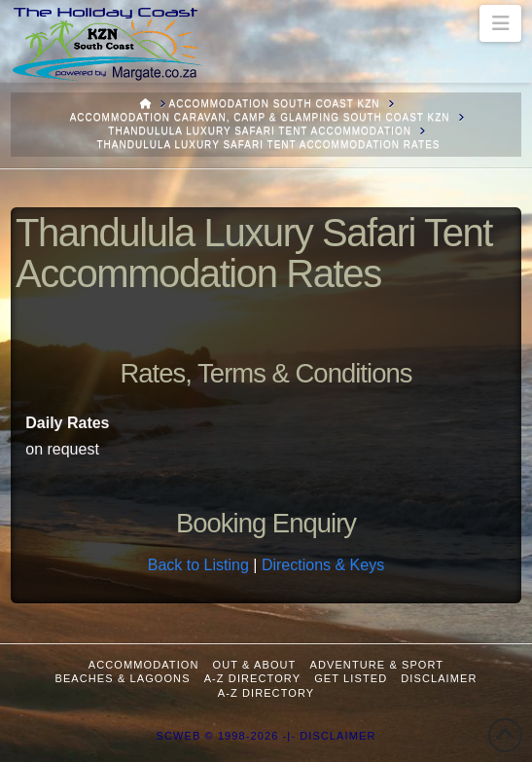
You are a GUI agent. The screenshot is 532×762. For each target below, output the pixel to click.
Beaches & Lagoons (122, 678)
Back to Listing (198, 565)
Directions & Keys (323, 565)
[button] (500, 23)
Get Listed (351, 678)
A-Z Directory (252, 678)
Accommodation (144, 665)
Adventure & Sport (376, 665)
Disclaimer (439, 678)
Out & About (255, 665)
